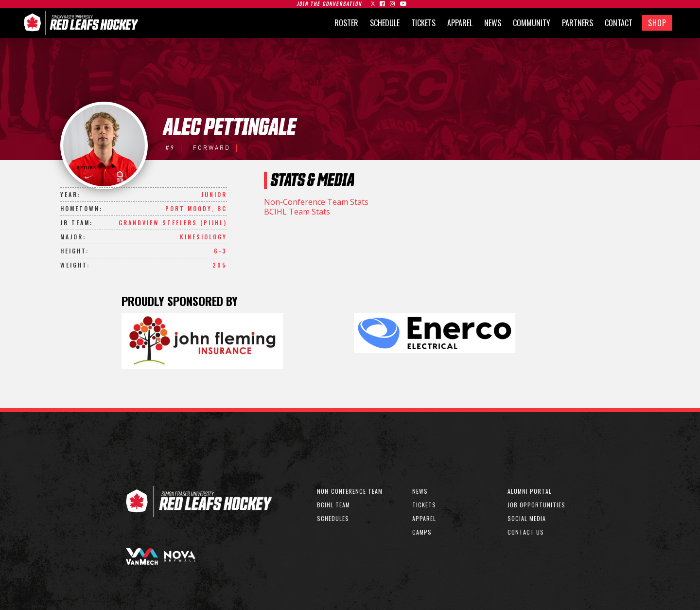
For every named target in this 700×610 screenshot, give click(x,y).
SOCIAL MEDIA (527, 518)
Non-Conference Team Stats (316, 202)
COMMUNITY (532, 23)
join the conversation (330, 4)
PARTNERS (577, 23)
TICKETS (423, 23)
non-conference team (350, 491)
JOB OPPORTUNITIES (536, 505)
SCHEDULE (385, 23)
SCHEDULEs (333, 518)
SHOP (657, 23)
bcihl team (333, 505)
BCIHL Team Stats (297, 212)
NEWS (493, 23)
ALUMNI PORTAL (530, 491)
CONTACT (619, 23)
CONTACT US (526, 532)
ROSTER (346, 23)
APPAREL (460, 23)
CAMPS (422, 532)
